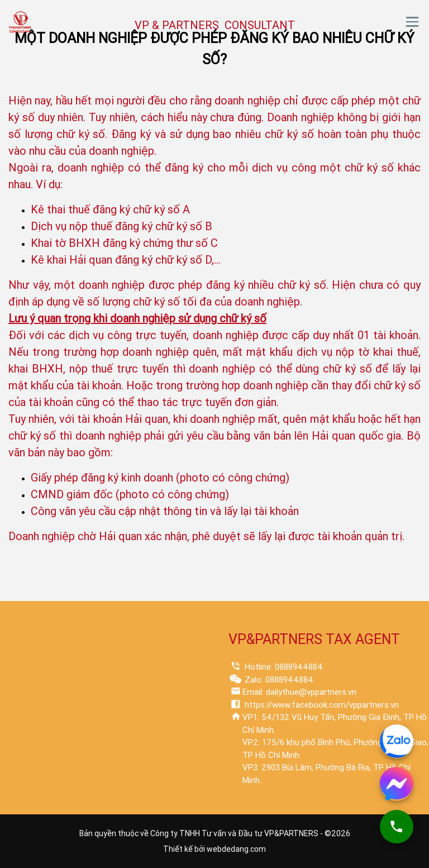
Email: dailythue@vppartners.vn (299, 692)
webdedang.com (236, 849)
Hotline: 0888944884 (283, 667)
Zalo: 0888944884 (278, 680)
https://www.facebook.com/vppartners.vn (321, 705)
